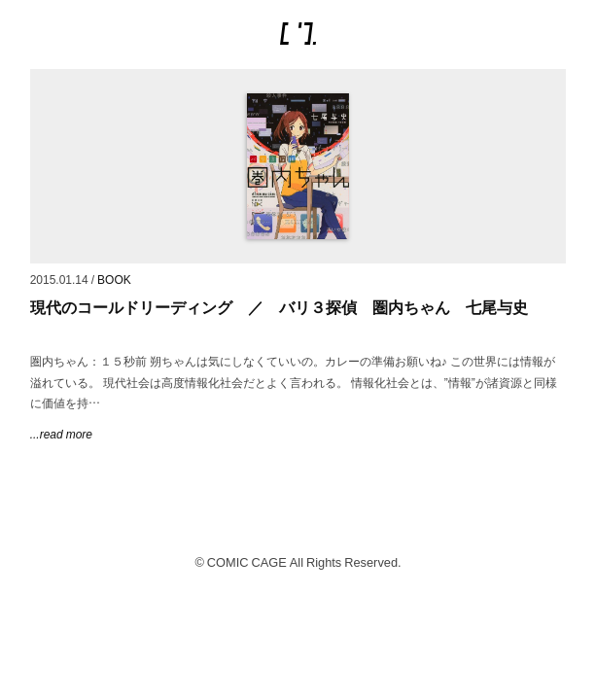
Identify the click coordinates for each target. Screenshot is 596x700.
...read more (61, 434)
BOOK (114, 279)
